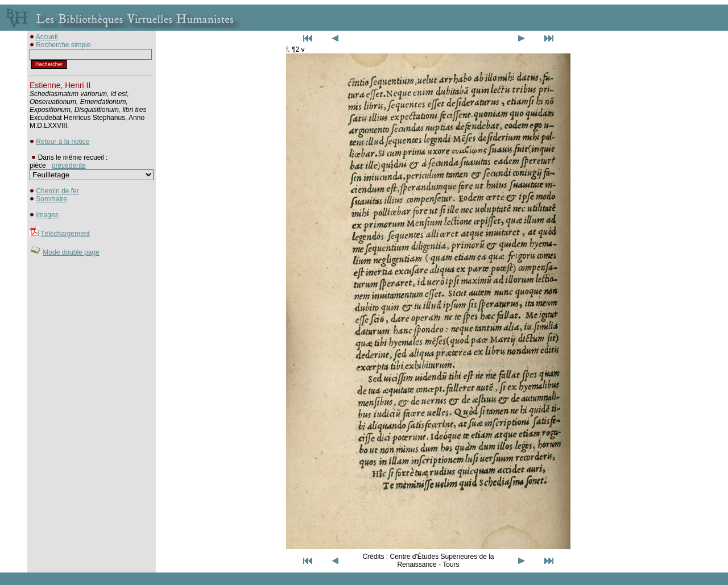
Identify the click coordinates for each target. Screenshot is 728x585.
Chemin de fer (57, 191)
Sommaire (51, 199)
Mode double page (71, 252)
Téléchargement (65, 234)
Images (47, 215)
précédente (69, 165)
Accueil (47, 37)
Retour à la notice (63, 142)
